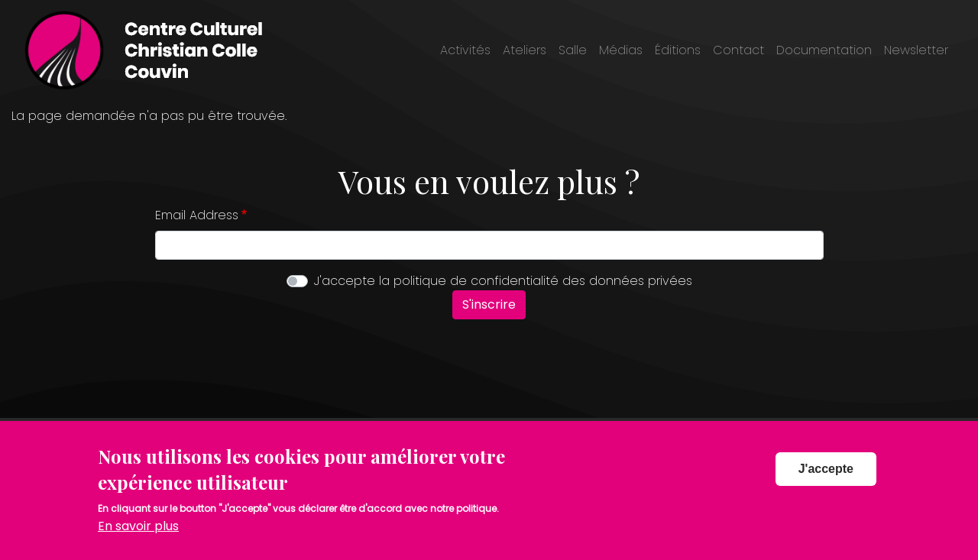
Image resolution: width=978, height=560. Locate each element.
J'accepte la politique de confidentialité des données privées (503, 281)
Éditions (678, 50)
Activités (465, 50)
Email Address (197, 215)
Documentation (824, 50)
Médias (621, 50)
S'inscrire (489, 304)
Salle (573, 50)
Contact (738, 50)
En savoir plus (138, 537)
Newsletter (916, 50)
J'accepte (826, 480)
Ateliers (525, 50)
